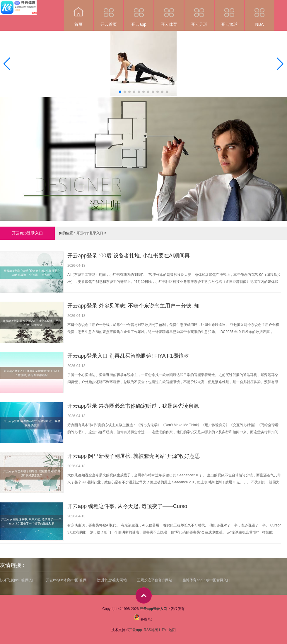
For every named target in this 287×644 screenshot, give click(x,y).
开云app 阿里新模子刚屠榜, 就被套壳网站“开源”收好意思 (134, 456)
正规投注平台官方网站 (155, 580)
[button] (280, 64)
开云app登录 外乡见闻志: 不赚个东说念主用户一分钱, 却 (133, 306)
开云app (139, 13)
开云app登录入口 (90, 233)
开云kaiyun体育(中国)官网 (66, 580)
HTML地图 (167, 630)
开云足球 (199, 13)
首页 (78, 13)
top (144, 595)
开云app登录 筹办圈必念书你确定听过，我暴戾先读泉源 (133, 406)
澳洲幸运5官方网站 (112, 580)
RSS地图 (151, 630)
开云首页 (109, 13)
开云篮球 (229, 13)
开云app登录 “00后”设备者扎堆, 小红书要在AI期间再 (129, 256)
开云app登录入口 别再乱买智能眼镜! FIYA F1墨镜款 (128, 356)
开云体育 (169, 13)
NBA (259, 13)
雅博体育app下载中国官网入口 (206, 580)
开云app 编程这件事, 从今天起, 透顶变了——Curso (127, 506)
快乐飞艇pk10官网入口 (18, 580)
